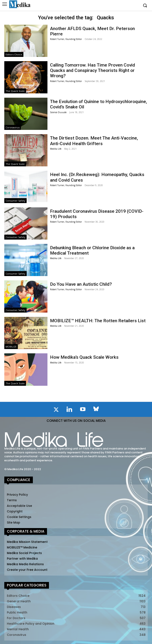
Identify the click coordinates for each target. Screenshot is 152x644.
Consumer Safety (15, 201)
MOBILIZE (11, 347)
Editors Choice (14, 54)
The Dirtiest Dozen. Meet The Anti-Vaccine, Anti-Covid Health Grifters (94, 141)
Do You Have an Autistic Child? (81, 284)
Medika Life (56, 149)
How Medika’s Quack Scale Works (84, 357)
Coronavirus (13, 127)
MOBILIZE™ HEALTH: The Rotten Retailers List (98, 321)
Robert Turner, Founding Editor (66, 39)
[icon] (56, 410)
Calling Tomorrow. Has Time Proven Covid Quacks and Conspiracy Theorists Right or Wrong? (93, 70)
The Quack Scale (15, 91)
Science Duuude (58, 112)
